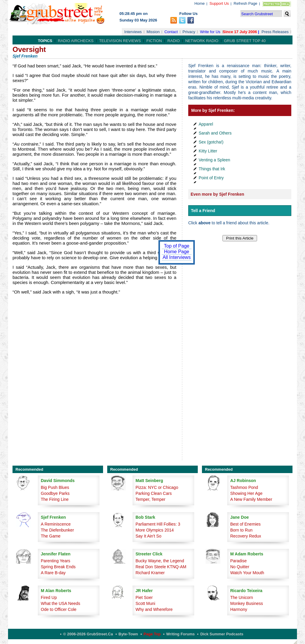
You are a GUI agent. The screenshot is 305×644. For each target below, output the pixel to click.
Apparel (206, 124)
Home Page (177, 252)
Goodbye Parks (55, 493)
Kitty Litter (208, 151)
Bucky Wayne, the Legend (160, 561)
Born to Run (241, 530)
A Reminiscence (56, 524)
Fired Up (49, 597)
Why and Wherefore (154, 609)
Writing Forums (180, 634)
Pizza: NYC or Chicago (157, 487)
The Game (51, 536)
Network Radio (202, 41)
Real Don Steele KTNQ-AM (161, 567)
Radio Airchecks (76, 41)
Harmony (239, 609)
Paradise (238, 561)
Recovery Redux (246, 536)
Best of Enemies (245, 524)
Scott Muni (145, 603)
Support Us (219, 3)
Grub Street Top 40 (245, 41)
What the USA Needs (60, 603)
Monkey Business (247, 603)
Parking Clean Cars (154, 493)
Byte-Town (128, 634)
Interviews (133, 32)
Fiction (154, 41)
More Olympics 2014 (155, 530)
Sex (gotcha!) (211, 142)
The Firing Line (55, 499)
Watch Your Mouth (247, 573)
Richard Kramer (150, 573)
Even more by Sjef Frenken (217, 194)
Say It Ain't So (148, 536)
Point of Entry (211, 178)
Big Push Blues (55, 487)
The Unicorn (242, 597)
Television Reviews (120, 41)
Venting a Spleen (214, 160)
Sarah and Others (215, 133)
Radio (173, 41)
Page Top (152, 634)
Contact (171, 32)
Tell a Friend (203, 211)
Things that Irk (212, 169)
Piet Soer (144, 597)
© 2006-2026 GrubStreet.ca (88, 634)
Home (200, 3)
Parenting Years (56, 561)
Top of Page (176, 246)
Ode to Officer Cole (59, 609)
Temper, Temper (150, 499)
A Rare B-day (53, 573)
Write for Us (210, 32)
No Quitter (240, 567)
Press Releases (275, 32)
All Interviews (177, 257)
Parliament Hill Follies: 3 (158, 524)
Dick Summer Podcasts (222, 634)
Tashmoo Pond (244, 487)
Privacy (189, 32)
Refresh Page (245, 3)
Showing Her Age (246, 493)
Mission (153, 32)
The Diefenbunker (57, 530)
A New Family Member (251, 499)
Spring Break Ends (58, 567)
